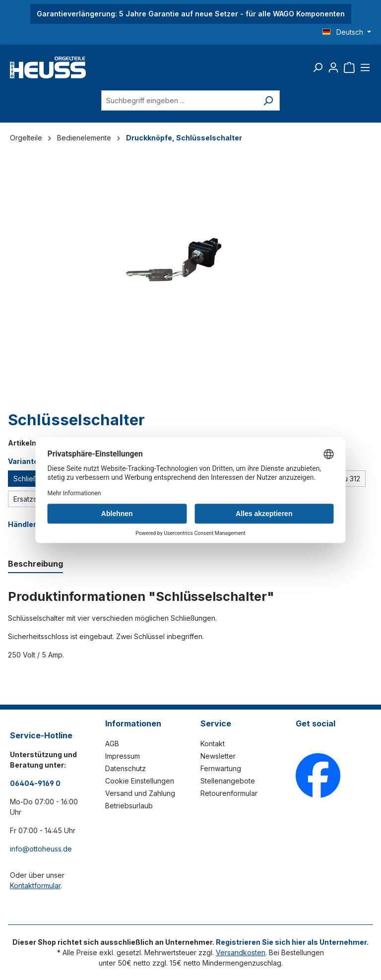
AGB (112, 744)
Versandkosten (241, 952)
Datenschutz (126, 768)
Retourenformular (229, 793)
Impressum (123, 756)
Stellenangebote (228, 781)
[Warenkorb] (349, 67)
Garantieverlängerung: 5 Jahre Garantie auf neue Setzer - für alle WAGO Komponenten (191, 14)
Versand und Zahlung (140, 793)
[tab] (35, 564)
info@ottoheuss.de (41, 849)
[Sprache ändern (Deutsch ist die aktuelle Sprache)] (347, 32)
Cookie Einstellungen (140, 781)
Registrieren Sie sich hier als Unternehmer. (292, 942)
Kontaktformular (35, 885)
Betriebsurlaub (129, 806)
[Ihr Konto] (333, 67)
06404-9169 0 (35, 783)
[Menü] (365, 67)
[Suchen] (317, 67)
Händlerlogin (31, 524)
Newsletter (218, 756)
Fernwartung (221, 768)
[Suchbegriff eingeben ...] (179, 100)
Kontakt (213, 744)
